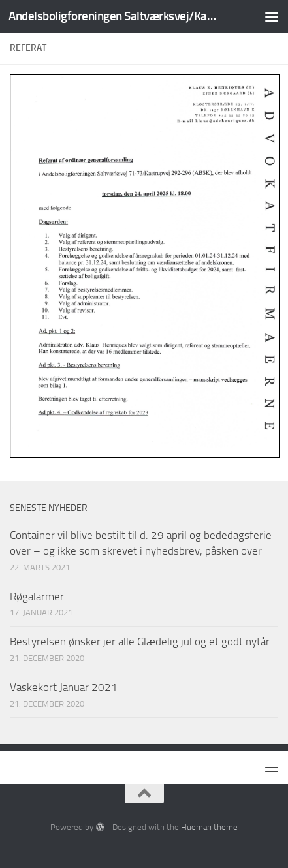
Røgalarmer (37, 597)
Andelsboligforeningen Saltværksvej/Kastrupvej (112, 16)
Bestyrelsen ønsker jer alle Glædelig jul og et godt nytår (140, 642)
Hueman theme (209, 827)
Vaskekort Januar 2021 (64, 687)
